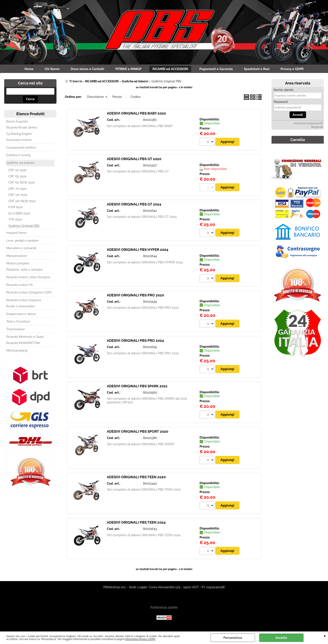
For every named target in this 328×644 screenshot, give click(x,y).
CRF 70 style (17, 190)
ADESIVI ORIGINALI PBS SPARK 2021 (137, 387)
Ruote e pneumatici (20, 307)
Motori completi (18, 264)
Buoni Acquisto (17, 122)
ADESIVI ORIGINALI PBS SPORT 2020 (138, 433)
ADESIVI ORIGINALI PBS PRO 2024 (135, 342)
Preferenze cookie (164, 609)
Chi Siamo (49, 69)
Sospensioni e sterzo (21, 315)
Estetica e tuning (18, 156)
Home (24, 69)
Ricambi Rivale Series (22, 129)
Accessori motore (19, 141)
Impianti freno (16, 234)
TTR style (15, 221)
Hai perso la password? (308, 124)
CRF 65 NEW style (22, 184)
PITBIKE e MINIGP (128, 69)
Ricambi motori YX (19, 286)
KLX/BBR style (19, 214)
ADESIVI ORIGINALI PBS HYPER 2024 (138, 251)
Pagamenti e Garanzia (218, 69)
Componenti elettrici (21, 148)
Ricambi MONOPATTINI (23, 344)
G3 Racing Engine (19, 135)
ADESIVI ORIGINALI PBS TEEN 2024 (136, 524)
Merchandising (17, 352)
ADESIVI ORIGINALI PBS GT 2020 (134, 160)
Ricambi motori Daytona (24, 301)
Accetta (281, 638)
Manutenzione (17, 257)
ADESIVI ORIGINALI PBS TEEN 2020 (136, 478)
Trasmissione (16, 330)
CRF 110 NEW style (22, 202)
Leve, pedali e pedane (22, 241)
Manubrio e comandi (21, 249)
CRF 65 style (17, 177)
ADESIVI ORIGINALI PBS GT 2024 (134, 205)
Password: (281, 103)
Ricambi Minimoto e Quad (25, 338)
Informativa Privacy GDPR (140, 639)
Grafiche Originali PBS (24, 227)
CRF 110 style (18, 196)
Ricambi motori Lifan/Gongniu (28, 278)
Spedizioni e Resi (260, 69)
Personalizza (233, 638)
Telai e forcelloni (18, 323)
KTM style (16, 208)
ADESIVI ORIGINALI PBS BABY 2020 (136, 114)
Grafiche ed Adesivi (20, 164)
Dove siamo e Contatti (86, 69)
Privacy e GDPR (297, 69)
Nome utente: (284, 91)
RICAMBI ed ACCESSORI (171, 69)
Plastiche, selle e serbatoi (24, 270)
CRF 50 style (17, 171)
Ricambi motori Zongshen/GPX (29, 293)
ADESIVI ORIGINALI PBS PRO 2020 (135, 296)
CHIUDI (325, 636)
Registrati (317, 128)
